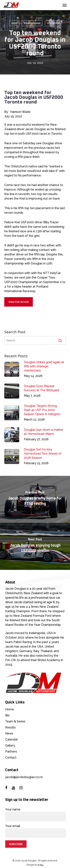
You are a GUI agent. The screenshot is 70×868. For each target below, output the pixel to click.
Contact (11, 758)
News (9, 733)
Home (10, 709)
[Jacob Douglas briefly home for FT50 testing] (35, 499)
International (32, 23)
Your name (35, 814)
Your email (35, 830)
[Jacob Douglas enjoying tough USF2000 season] (35, 546)
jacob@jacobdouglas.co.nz (24, 777)
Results (10, 727)
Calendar (11, 739)
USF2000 (53, 23)
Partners (11, 751)
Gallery (10, 745)
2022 (14, 23)
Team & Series (15, 721)
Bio (7, 715)
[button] (65, 5)
